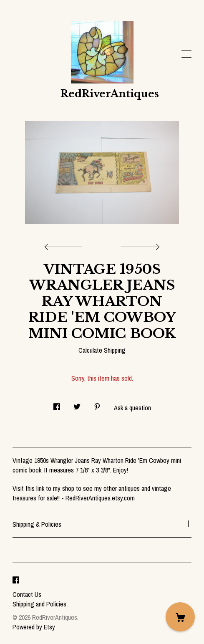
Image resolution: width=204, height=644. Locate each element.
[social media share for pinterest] (97, 405)
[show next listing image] (139, 245)
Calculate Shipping (102, 350)
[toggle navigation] (186, 54)
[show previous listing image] (65, 245)
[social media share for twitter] (77, 405)
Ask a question (132, 408)
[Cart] (180, 617)
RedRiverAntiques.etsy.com (100, 498)
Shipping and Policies (39, 604)
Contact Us (27, 594)
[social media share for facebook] (57, 405)
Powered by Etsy (34, 627)
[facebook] (16, 580)
